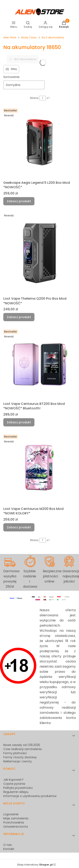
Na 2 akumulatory (53, 37)
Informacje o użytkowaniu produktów (30, 796)
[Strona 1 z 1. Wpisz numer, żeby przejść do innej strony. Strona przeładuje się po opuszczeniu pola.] (42, 98)
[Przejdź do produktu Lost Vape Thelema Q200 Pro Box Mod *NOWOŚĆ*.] (39, 253)
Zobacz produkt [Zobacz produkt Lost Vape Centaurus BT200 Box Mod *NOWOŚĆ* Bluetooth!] (19, 422)
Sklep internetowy (35, 865)
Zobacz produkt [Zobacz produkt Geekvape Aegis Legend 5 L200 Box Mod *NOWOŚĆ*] (19, 201)
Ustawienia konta (16, 827)
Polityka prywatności (18, 788)
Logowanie (11, 814)
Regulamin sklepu (16, 792)
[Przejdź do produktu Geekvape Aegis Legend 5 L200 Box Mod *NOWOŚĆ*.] (39, 143)
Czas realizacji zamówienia (22, 749)
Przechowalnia (14, 822)
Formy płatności (15, 753)
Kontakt (9, 849)
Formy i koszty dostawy (20, 757)
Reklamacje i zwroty (18, 761)
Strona (34, 98)
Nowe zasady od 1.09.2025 (22, 745)
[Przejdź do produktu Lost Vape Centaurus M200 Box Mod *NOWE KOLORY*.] (39, 469)
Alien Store (10, 37)
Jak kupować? (13, 780)
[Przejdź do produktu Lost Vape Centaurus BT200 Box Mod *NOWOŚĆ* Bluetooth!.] (39, 364)
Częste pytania (14, 784)
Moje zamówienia (16, 818)
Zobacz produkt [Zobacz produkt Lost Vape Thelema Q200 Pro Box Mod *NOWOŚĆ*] (19, 317)
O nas (8, 845)
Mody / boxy (29, 37)
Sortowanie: (12, 77)
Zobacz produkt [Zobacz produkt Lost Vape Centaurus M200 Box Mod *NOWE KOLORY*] (19, 527)
